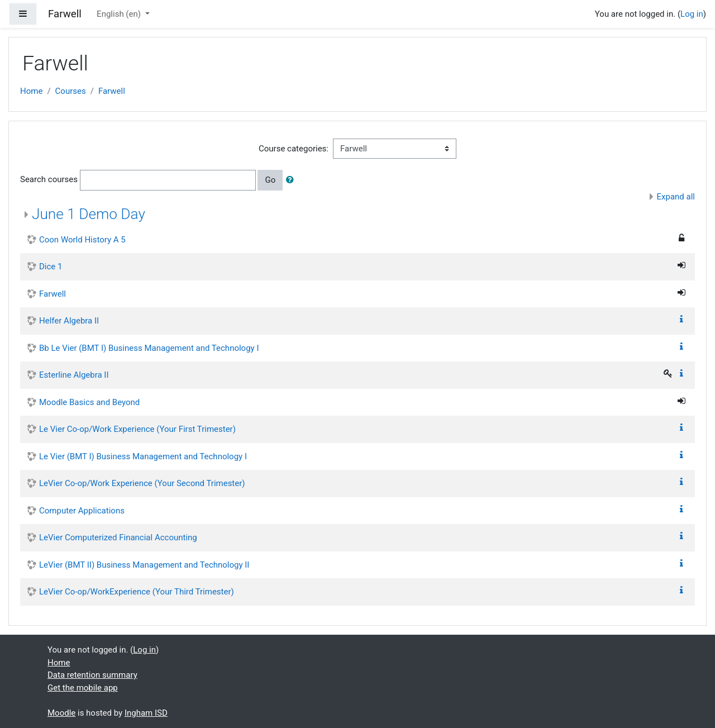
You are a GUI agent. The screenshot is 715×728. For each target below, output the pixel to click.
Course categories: (294, 149)
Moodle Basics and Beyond (89, 402)
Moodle (61, 713)
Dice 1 (51, 267)
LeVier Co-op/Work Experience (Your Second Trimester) (142, 483)
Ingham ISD (146, 713)
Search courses (49, 179)
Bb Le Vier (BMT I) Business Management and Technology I (149, 348)
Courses (71, 91)
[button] (292, 180)
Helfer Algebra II (69, 321)
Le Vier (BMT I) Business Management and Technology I (143, 456)
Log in (692, 14)
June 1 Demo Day (89, 214)
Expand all (676, 197)
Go (270, 180)
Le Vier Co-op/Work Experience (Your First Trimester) (137, 429)
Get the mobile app (83, 688)
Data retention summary (92, 675)
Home (31, 91)
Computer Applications (82, 511)
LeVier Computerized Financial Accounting (118, 537)
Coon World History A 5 (82, 240)
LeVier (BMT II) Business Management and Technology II (144, 565)
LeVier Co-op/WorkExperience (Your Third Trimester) (137, 592)
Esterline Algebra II (74, 375)
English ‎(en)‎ (120, 14)
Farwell (112, 91)
